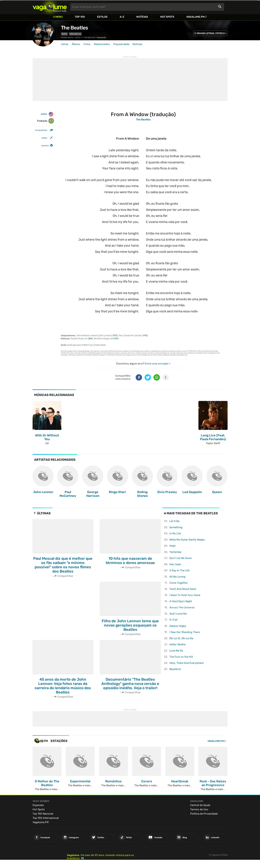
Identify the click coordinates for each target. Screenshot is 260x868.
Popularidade (121, 44)
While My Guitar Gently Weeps (187, 540)
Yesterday (175, 552)
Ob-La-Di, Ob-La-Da (181, 638)
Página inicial (67, 38)
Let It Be (174, 521)
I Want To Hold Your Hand (185, 595)
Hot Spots (167, 17)
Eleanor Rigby (178, 626)
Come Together (179, 583)
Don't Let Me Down (181, 558)
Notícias (142, 17)
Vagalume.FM (195, 17)
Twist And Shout (183, 589)
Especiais (38, 805)
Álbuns (76, 44)
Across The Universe (182, 607)
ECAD (64, 345)
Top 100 (80, 17)
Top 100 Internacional (46, 818)
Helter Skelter (178, 644)
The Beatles (74, 28)
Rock (64, 34)
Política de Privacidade (204, 814)
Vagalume (50, 7)
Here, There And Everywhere (187, 663)
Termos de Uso (199, 809)
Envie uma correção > (158, 364)
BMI (90, 339)
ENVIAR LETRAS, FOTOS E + (212, 33)
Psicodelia (75, 34)
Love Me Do (176, 651)
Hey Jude (175, 564)
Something (176, 527)
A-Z (122, 17)
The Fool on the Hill (181, 657)
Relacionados (102, 44)
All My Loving (177, 577)
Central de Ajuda (200, 805)
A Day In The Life (179, 571)
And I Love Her (178, 614)
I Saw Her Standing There (185, 632)
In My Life (175, 534)
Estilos (102, 17)
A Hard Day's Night (181, 601)
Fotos (87, 44)
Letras (65, 44)
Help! (173, 546)
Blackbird (175, 669)
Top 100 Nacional (43, 814)
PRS (115, 336)
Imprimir (45, 146)
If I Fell (173, 620)
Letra (47, 114)
